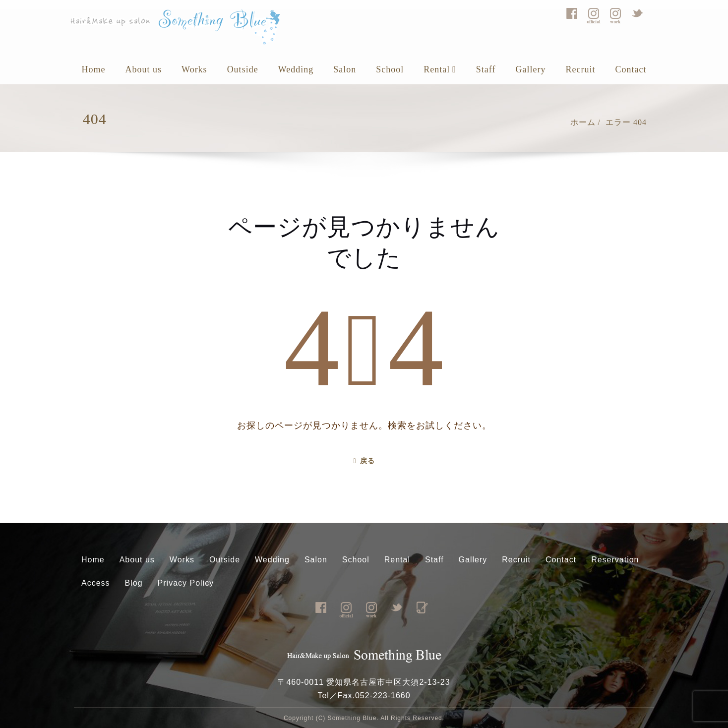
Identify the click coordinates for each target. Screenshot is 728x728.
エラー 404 (626, 122)
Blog (134, 583)
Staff (486, 69)
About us (144, 69)
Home (94, 69)
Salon (345, 69)
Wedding (296, 69)
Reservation (615, 560)
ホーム (583, 122)
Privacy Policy (186, 583)
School (390, 69)
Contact (631, 69)
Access (96, 583)
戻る (364, 461)
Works (194, 69)
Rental (440, 69)
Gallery (530, 69)
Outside (243, 69)
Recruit (580, 69)
